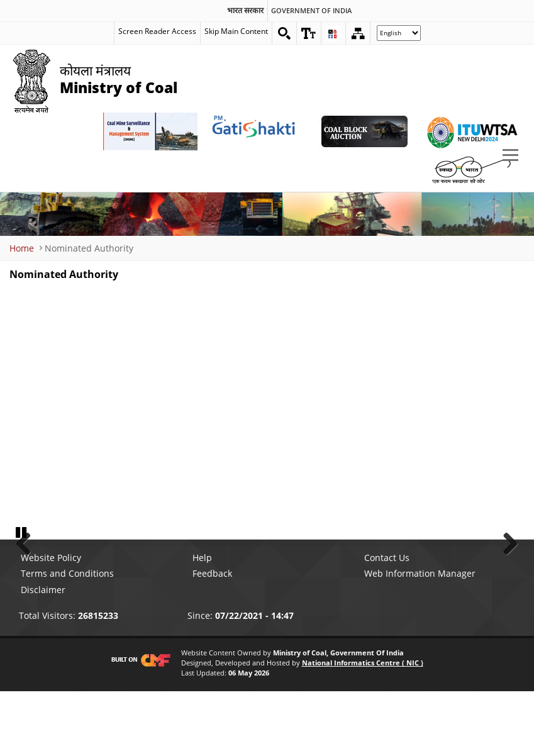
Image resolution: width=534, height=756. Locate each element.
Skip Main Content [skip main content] (236, 31)
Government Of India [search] (311, 11)
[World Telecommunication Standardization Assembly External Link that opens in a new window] (471, 131)
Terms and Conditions (67, 639)
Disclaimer (43, 654)
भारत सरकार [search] (245, 11)
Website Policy (51, 623)
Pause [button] (22, 597)
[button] (309, 33)
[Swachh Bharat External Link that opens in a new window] (471, 169)
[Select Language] (399, 33)
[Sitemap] (358, 33)
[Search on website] (284, 33)
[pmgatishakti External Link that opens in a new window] (257, 131)
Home (22, 248)
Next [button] (506, 574)
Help (202, 623)
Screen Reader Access (157, 31)
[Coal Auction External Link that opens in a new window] (364, 131)
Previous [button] (28, 574)
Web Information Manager (420, 639)
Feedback (212, 639)
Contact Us (387, 623)
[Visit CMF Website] (138, 725)
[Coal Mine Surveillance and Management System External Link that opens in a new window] (150, 131)
